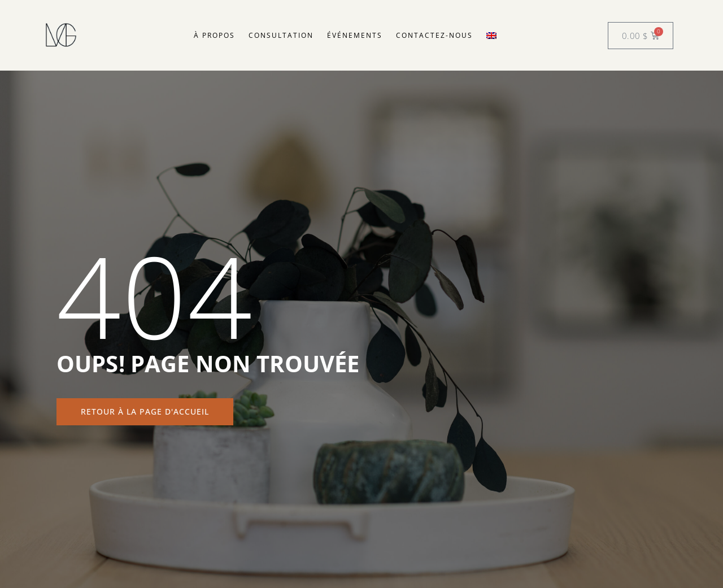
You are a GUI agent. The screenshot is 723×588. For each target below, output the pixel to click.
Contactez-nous (434, 35)
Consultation (281, 35)
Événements (355, 35)
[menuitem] (491, 36)
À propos (214, 35)
